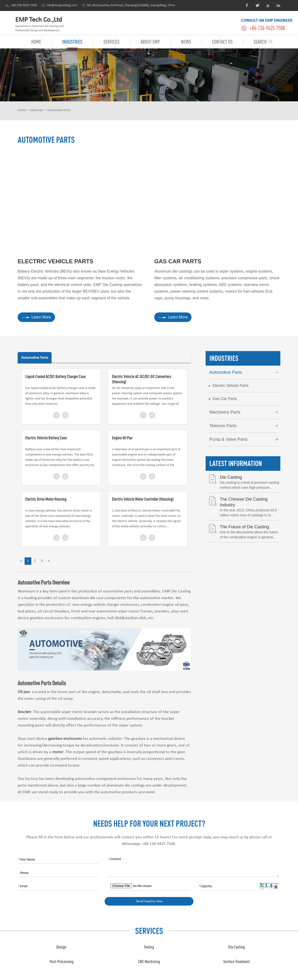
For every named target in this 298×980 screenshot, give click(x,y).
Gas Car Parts (178, 261)
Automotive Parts (59, 110)
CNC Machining (149, 961)
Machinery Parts (245, 412)
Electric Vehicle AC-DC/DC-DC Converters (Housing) (142, 379)
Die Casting (231, 477)
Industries (72, 42)
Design (61, 947)
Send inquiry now (149, 901)
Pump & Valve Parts (245, 439)
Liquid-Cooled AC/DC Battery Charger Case (56, 376)
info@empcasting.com (59, 5)
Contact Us (222, 42)
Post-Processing (61, 961)
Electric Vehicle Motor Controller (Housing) (143, 499)
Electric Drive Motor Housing (46, 499)
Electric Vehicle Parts (56, 261)
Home (36, 42)
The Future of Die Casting (245, 527)
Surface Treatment (237, 961)
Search (263, 42)
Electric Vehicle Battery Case (46, 438)
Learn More (37, 317)
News (186, 42)
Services (111, 42)
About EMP (150, 42)
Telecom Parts (245, 426)
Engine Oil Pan (122, 438)
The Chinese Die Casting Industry (244, 502)
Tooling (149, 947)
